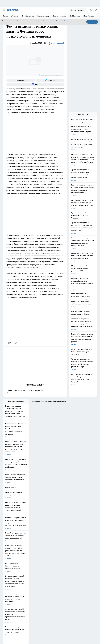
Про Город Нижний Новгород (11, 564)
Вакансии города (44, 16)
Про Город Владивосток (43, 564)
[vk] (9, 343)
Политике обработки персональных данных (68, 21)
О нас (22, 573)
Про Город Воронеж (9, 559)
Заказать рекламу (60, 16)
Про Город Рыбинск (25, 561)
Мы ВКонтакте (75, 16)
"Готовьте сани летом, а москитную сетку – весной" (35, 392)
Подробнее (93, 611)
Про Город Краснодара (10, 566)
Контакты (41, 573)
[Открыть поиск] (91, 10)
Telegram (6, 573)
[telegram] (16, 343)
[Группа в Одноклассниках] (60, 559)
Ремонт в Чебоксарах (11, 16)
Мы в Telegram (89, 16)
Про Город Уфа (41, 561)
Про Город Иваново (25, 559)
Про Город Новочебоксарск (11, 556)
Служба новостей (57, 43)
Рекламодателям (26, 580)
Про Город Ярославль (43, 559)
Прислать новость (77, 10)
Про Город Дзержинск (26, 564)
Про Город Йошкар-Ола (43, 556)
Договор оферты (25, 576)
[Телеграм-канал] (50, 80)
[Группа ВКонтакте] (21, 80)
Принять (92, 22)
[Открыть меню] (4, 10)
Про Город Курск (8, 561)
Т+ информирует (28, 16)
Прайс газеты (7, 580)
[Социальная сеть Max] (35, 84)
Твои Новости (24, 556)
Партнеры (41, 580)
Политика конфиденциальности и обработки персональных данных (22, 614)
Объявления (7, 576)
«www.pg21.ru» (17, 584)
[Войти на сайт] (96, 10)
